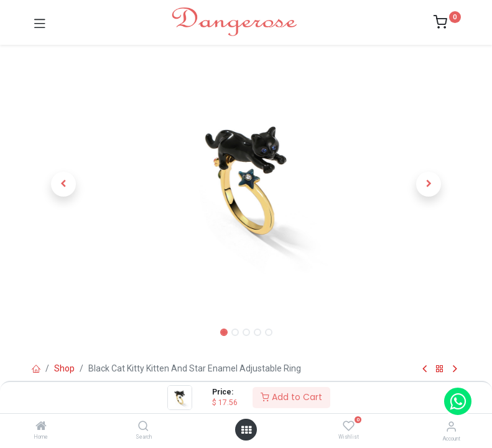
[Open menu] (246, 430)
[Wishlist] (349, 426)
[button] (64, 184)
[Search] (143, 427)
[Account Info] (451, 427)
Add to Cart (291, 397)
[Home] (41, 427)
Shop (64, 368)
